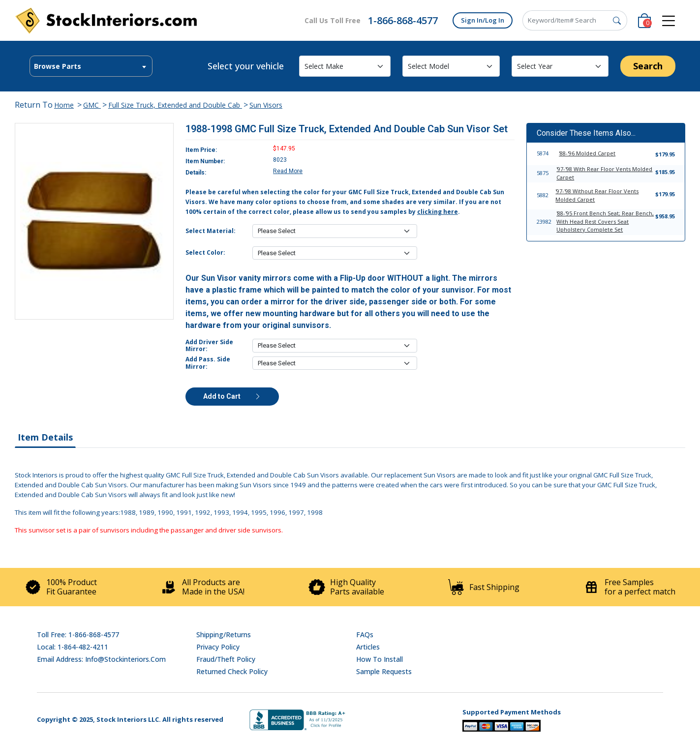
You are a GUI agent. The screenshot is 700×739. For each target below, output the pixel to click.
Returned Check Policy (232, 671)
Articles (368, 647)
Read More (288, 171)
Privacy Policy (218, 647)
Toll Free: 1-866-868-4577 (78, 635)
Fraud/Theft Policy (226, 659)
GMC (92, 105)
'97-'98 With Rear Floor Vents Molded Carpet (604, 173)
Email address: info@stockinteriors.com (101, 659)
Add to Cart (232, 396)
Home (64, 105)
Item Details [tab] (45, 437)
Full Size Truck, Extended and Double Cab (175, 105)
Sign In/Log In (483, 20)
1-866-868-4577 (403, 20)
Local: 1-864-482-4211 (73, 647)
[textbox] (91, 66)
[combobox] (91, 66)
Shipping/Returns (224, 635)
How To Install (380, 659)
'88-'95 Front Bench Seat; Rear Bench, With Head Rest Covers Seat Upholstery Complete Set (605, 221)
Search (648, 66)
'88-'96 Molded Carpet (587, 153)
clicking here (438, 212)
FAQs (365, 635)
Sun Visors (266, 105)
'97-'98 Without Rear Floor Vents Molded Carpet (597, 195)
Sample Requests (384, 671)
